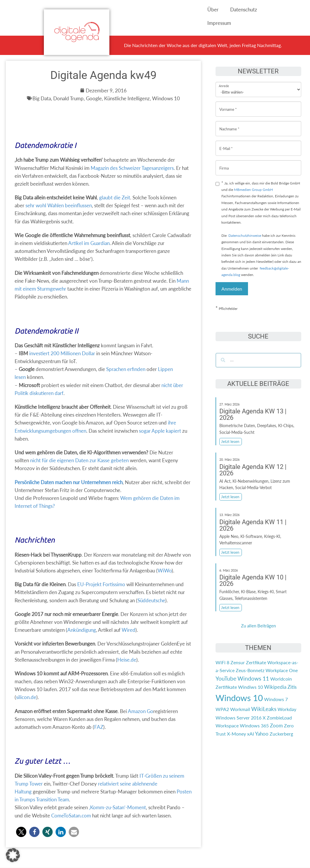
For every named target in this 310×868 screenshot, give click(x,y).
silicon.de (26, 697)
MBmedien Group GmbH (253, 190)
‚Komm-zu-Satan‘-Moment (117, 807)
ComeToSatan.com (71, 816)
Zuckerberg (281, 734)
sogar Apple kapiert (160, 431)
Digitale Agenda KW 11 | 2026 (253, 525)
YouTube (226, 679)
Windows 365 (254, 725)
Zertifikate (226, 687)
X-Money (236, 734)
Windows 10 (239, 698)
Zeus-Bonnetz (250, 670)
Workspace (227, 725)
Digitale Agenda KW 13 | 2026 (253, 414)
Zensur (238, 662)
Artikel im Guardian (89, 243)
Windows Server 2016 (238, 718)
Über (213, 10)
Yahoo (262, 734)
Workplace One (282, 670)
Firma (224, 164)
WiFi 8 (222, 662)
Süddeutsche (151, 600)
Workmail (240, 709)
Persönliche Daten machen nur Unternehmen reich (69, 482)
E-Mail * (226, 144)
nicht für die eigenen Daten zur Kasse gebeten (79, 460)
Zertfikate (256, 662)
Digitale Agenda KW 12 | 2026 (253, 470)
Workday (287, 709)
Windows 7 (276, 699)
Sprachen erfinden (126, 369)
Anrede (224, 82)
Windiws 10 (250, 687)
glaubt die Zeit (115, 197)
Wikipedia (275, 687)
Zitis (292, 687)
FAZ (99, 727)
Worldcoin (281, 679)
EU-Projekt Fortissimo (101, 584)
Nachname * (229, 124)
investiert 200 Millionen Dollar (62, 353)
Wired (129, 630)
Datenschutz (244, 10)
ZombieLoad (279, 718)
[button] (21, 832)
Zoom (276, 725)
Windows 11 (253, 679)
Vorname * (228, 105)
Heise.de (127, 660)
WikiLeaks (264, 709)
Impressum (219, 23)
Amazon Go (141, 711)
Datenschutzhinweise (245, 235)
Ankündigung (82, 630)
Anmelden (232, 289)
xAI (250, 734)
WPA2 (222, 709)
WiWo (165, 571)
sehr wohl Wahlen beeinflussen (59, 205)
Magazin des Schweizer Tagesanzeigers (132, 168)
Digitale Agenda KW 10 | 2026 (253, 580)
